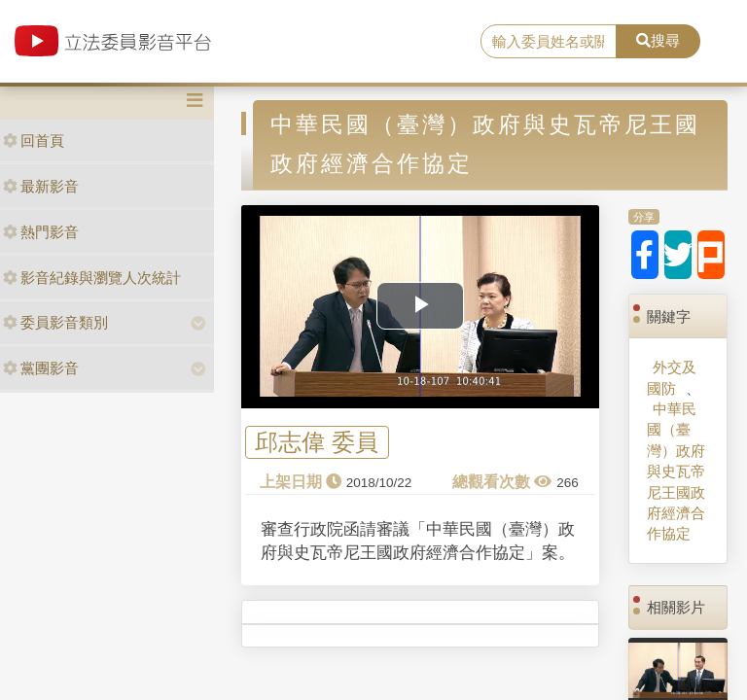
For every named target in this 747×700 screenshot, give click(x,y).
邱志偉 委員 (317, 443)
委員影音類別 (55, 322)
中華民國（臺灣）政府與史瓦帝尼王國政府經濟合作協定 (676, 472)
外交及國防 (672, 377)
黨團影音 (41, 368)
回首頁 (34, 140)
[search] (549, 42)
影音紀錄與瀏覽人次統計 (92, 278)
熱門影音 (41, 232)
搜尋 (658, 40)
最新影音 (41, 186)
